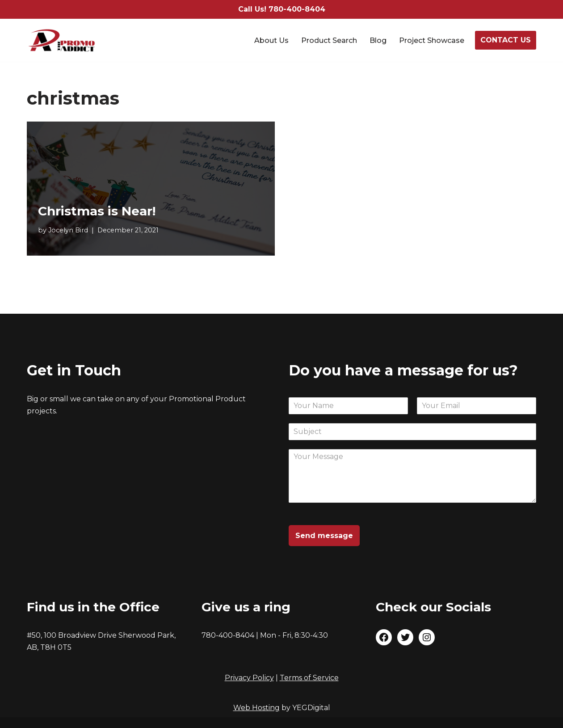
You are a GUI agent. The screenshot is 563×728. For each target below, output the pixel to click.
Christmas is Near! (97, 211)
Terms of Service (309, 678)
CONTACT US (506, 40)
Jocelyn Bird (68, 230)
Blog (378, 40)
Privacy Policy (249, 678)
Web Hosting (256, 708)
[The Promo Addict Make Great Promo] (62, 40)
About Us (271, 40)
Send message (324, 536)
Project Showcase (432, 40)
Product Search (329, 40)
